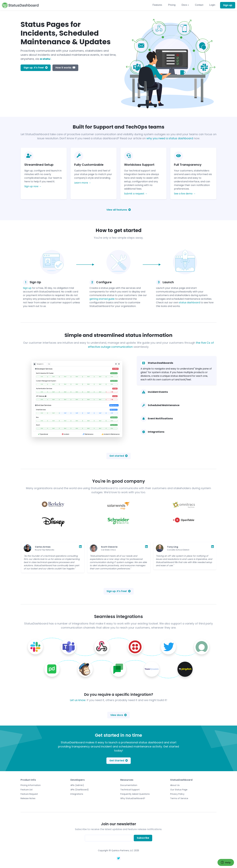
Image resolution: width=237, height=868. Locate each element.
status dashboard (189, 303)
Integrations (77, 794)
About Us (175, 785)
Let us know (78, 700)
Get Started (119, 761)
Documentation (129, 785)
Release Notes (28, 798)
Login (212, 5)
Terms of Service (179, 798)
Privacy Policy (177, 794)
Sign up (228, 5)
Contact (199, 5)
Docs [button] (184, 5)
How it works (65, 68)
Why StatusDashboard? (133, 798)
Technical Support (130, 790)
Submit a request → (136, 194)
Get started (118, 456)
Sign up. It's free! (36, 68)
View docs (118, 715)
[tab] (177, 371)
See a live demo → (185, 194)
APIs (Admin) (77, 785)
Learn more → (83, 183)
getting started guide (102, 299)
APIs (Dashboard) (80, 790)
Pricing (172, 5)
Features (157, 5)
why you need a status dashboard (170, 138)
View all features (119, 210)
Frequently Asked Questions (135, 794)
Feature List (27, 790)
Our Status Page (179, 790)
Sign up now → (33, 186)
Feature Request (29, 794)
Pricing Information (31, 785)
